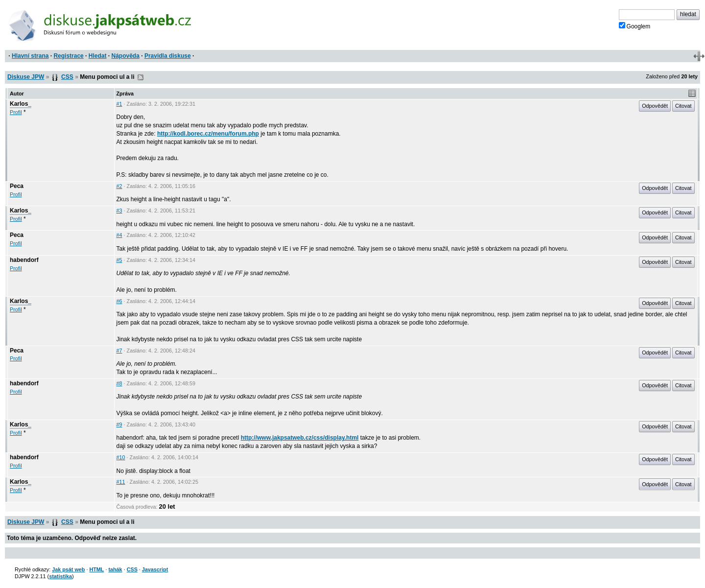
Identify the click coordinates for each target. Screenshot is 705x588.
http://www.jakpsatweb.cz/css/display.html (300, 438)
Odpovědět (655, 106)
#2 (119, 186)
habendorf (24, 260)
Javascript (155, 569)
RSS (141, 77)
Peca (17, 186)
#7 (119, 351)
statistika (60, 576)
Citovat (683, 106)
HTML (96, 569)
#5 (119, 260)
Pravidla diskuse (168, 56)
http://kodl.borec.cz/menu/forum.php (208, 134)
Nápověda (126, 56)
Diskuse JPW (26, 77)
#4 (119, 235)
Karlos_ (21, 104)
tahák (115, 569)
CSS (67, 77)
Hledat (98, 56)
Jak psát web (68, 569)
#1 (119, 104)
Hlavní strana (30, 56)
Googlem (635, 26)
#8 (119, 383)
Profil (16, 112)
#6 (119, 301)
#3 (119, 211)
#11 (121, 482)
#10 (121, 457)
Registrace (68, 56)
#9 (119, 424)
